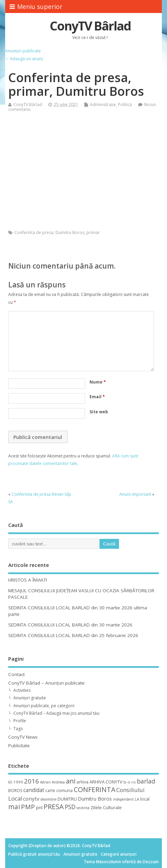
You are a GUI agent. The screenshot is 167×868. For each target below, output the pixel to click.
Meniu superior (36, 7)
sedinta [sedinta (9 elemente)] (83, 808)
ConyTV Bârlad (90, 26)
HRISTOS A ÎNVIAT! (28, 580)
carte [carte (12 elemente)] (50, 791)
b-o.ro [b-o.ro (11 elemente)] (130, 782)
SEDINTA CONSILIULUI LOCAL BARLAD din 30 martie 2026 (70, 625)
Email (97, 397)
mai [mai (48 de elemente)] (14, 807)
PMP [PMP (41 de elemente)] (28, 807)
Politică (125, 105)
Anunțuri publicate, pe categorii (44, 706)
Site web (99, 412)
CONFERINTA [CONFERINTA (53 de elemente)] (94, 789)
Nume (98, 382)
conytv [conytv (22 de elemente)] (31, 799)
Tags (18, 729)
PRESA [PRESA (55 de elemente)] (54, 807)
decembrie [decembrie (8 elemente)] (49, 799)
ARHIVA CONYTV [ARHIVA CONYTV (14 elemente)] (106, 782)
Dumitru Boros (70, 232)
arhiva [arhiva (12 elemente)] (82, 782)
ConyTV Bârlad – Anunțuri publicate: (47, 683)
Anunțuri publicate (23, 51)
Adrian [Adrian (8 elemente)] (45, 782)
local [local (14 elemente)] (145, 799)
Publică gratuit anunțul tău (34, 854)
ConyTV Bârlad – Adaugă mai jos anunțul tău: (57, 713)
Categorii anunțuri (119, 854)
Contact (16, 674)
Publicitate (19, 746)
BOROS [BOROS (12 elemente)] (15, 791)
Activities (22, 690)
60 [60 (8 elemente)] (10, 782)
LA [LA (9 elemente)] (137, 799)
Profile (20, 721)
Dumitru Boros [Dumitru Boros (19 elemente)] (95, 799)
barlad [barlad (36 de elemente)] (146, 781)
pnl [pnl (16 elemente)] (39, 807)
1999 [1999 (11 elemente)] (18, 782)
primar (93, 232)
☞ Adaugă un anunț (24, 59)
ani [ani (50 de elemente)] (71, 781)
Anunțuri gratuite (30, 698)
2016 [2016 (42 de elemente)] (32, 781)
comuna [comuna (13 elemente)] (64, 791)
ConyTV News (23, 737)
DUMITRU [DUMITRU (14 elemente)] (67, 799)
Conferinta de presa (34, 232)
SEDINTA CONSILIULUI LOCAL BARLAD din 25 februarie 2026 (73, 635)
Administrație (103, 105)
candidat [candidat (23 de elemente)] (34, 790)
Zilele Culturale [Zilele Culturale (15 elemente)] (106, 807)
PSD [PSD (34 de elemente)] (70, 807)
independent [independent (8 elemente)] (123, 799)
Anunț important (135, 494)
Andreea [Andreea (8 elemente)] (58, 782)
